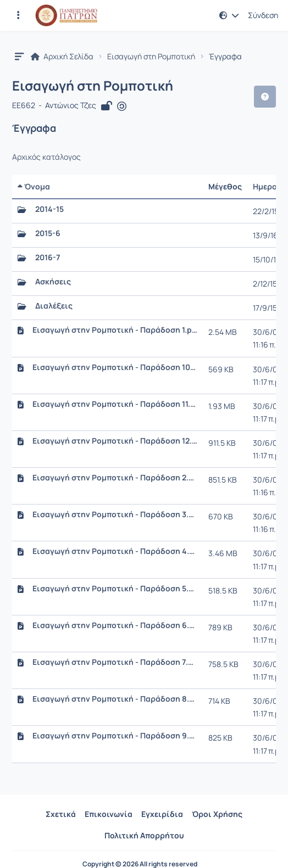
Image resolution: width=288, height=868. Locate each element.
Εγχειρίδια (162, 814)
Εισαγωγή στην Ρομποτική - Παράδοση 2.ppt (115, 478)
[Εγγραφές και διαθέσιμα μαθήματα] (18, 15)
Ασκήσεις (53, 282)
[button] (229, 15)
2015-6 (48, 233)
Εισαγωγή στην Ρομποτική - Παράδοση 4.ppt (115, 551)
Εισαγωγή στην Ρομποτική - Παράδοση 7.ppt (115, 662)
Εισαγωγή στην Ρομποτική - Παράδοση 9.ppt (115, 736)
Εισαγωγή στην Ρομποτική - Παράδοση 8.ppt (115, 699)
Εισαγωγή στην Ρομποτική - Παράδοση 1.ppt (115, 330)
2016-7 (48, 257)
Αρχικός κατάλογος (46, 157)
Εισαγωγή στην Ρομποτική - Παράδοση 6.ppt (115, 625)
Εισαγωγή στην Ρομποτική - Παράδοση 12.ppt (115, 441)
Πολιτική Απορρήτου (144, 835)
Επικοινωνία (109, 814)
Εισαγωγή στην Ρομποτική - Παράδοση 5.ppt (115, 589)
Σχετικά (61, 814)
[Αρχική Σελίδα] (66, 15)
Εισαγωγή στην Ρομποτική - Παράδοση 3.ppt (115, 514)
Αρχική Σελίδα (62, 57)
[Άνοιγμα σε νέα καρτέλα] (122, 106)
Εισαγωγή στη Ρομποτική (151, 57)
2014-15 (49, 209)
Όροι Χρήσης (217, 814)
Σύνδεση (263, 15)
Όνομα (34, 186)
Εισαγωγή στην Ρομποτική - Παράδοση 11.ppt (115, 404)
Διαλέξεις (54, 306)
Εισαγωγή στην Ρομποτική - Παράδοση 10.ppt (115, 367)
